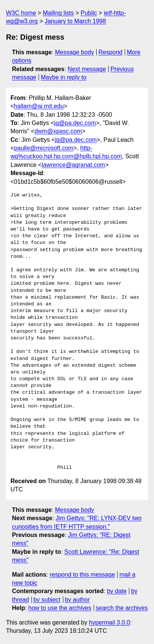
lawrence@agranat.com (73, 165)
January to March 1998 (75, 21)
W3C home (21, 13)
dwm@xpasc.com (58, 131)
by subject (47, 600)
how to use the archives (60, 608)
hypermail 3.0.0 (109, 622)
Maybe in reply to (64, 77)
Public (89, 13)
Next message (87, 69)
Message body (75, 52)
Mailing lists (58, 13)
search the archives (122, 608)
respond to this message (82, 575)
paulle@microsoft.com (44, 148)
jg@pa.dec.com (75, 123)
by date (117, 591)
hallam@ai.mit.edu (39, 106)
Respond (111, 52)
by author (77, 600)
